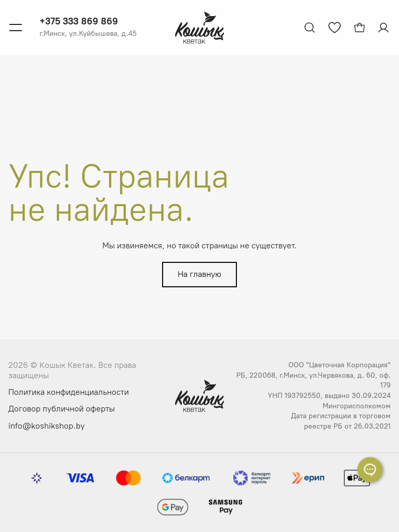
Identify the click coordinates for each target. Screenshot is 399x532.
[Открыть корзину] (360, 28)
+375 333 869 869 (79, 21)
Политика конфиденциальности (69, 392)
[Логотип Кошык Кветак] (199, 28)
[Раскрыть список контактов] (370, 470)
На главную (199, 274)
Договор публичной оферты (62, 409)
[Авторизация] (384, 28)
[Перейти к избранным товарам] (335, 28)
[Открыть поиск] (310, 28)
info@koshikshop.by (46, 426)
